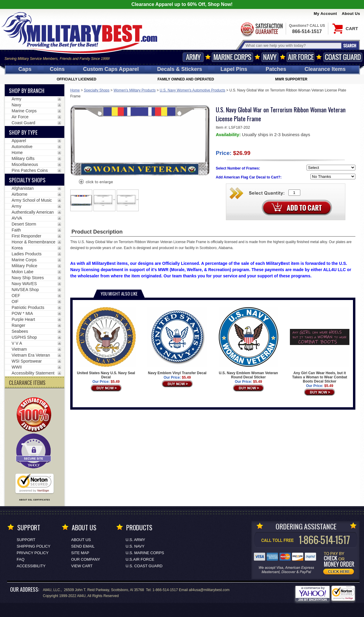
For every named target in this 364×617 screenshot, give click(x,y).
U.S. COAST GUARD (144, 566)
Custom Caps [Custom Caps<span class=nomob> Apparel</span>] (111, 69)
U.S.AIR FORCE (140, 559)
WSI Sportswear (27, 361)
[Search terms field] (293, 45)
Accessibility (31, 566)
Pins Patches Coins (30, 170)
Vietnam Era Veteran (31, 355)
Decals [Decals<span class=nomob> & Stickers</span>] (180, 69)
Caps (25, 69)
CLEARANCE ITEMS (27, 383)
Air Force (301, 57)
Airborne (19, 194)
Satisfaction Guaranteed (261, 29)
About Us (351, 14)
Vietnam (19, 349)
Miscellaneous (25, 164)
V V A (17, 343)
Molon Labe (22, 272)
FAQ (21, 559)
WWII (17, 367)
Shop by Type (23, 132)
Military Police (24, 266)
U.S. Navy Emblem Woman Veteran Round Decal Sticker (249, 343)
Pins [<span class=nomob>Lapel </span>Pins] (234, 69)
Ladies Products (26, 254)
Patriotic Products (28, 307)
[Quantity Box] (294, 193)
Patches (276, 69)
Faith (16, 230)
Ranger (18, 325)
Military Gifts (23, 158)
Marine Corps (232, 57)
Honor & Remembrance (33, 242)
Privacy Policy (33, 553)
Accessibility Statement (33, 373)
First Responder (26, 236)
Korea (17, 248)
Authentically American (33, 212)
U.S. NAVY (135, 546)
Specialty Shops (97, 90)
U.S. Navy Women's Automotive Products (193, 90)
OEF (16, 296)
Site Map (80, 553)
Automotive (22, 147)
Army (193, 57)
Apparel (19, 141)
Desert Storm (24, 224)
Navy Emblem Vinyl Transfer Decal (177, 341)
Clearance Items (325, 69)
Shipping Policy (33, 546)
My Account (325, 14)
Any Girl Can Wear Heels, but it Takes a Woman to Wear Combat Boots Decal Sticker (320, 345)
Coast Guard (343, 57)
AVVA (17, 218)
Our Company (86, 559)
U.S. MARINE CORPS (145, 553)
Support (26, 540)
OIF (15, 301)
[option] (81, 200)
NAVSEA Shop (25, 290)
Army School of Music (32, 200)
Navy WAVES (24, 284)
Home (75, 90)
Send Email (83, 546)
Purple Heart (23, 319)
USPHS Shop (24, 337)
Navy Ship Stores (28, 278)
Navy (270, 57)
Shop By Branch (27, 91)
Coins (57, 69)
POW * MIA (22, 313)
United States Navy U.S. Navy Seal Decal (106, 343)
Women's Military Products (134, 90)
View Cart (82, 566)
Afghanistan (23, 188)
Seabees (20, 331)
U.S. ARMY (135, 540)
